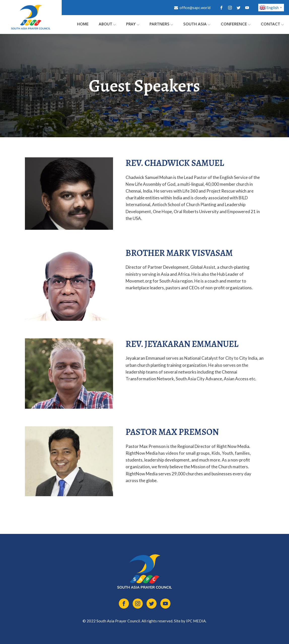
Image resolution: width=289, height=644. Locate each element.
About (107, 24)
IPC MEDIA (196, 621)
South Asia (197, 24)
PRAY (133, 24)
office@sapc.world (195, 8)
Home (83, 24)
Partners (161, 24)
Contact (272, 24)
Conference (236, 24)
